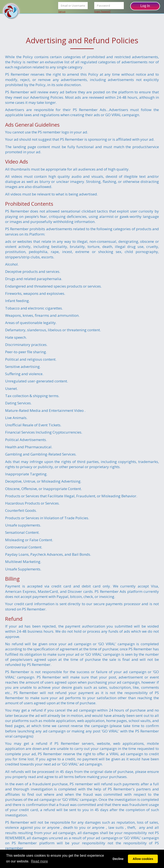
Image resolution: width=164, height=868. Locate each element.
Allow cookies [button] (143, 859)
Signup (62, 12)
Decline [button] (118, 859)
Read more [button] (39, 861)
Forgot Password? (102, 12)
